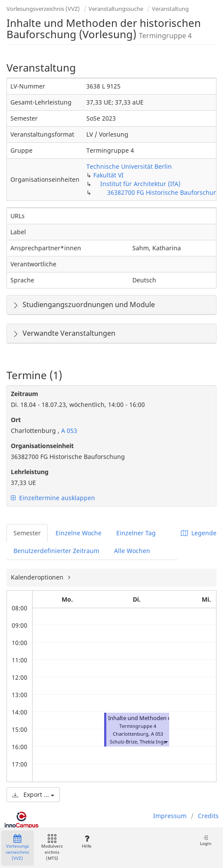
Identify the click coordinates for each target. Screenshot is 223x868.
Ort (16, 420)
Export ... (33, 794)
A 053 (68, 431)
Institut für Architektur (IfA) (140, 184)
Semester (27, 533)
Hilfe (87, 842)
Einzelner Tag (136, 533)
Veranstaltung (170, 9)
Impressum (170, 816)
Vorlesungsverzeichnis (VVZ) (43, 9)
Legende (199, 533)
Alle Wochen (132, 551)
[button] (166, 742)
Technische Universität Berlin (129, 166)
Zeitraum (25, 394)
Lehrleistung (30, 472)
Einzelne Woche (79, 533)
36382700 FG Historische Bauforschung (164, 192)
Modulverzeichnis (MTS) (52, 848)
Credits (208, 816)
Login (206, 840)
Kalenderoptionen (38, 577)
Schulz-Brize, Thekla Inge (138, 742)
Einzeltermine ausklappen (53, 498)
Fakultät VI (108, 175)
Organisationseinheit (42, 446)
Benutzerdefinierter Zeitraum (56, 551)
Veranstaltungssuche (116, 9)
